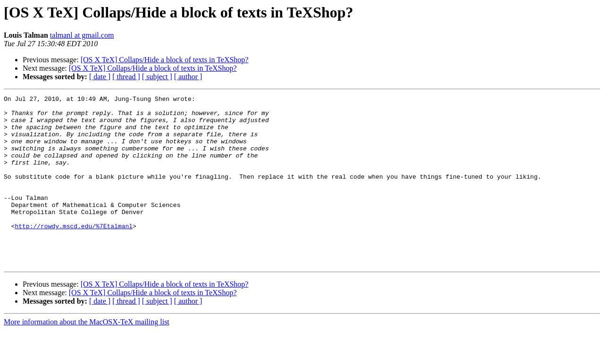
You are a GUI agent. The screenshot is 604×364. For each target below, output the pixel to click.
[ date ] (100, 77)
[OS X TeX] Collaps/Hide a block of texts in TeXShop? (165, 60)
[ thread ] (126, 77)
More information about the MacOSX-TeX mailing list (87, 356)
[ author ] (188, 77)
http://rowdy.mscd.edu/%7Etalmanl (74, 253)
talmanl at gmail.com (82, 35)
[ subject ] (157, 77)
